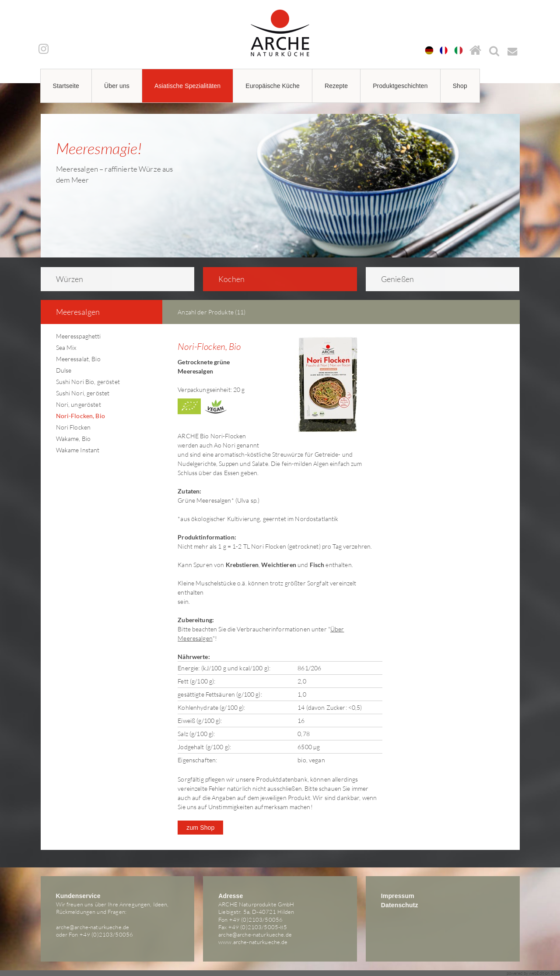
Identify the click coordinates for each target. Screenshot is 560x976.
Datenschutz (400, 905)
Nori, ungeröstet (79, 404)
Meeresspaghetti (79, 336)
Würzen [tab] (64, 279)
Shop (460, 86)
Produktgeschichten (400, 86)
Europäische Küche (273, 86)
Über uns (117, 86)
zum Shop (200, 828)
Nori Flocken (73, 427)
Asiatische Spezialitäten (187, 86)
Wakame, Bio (73, 439)
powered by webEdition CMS (534, 973)
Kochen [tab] (226, 279)
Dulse (64, 370)
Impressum (398, 896)
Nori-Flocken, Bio (80, 416)
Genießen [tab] (392, 279)
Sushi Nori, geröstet (83, 393)
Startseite (66, 86)
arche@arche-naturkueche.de (93, 927)
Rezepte (336, 86)
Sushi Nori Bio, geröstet (88, 382)
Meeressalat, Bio (78, 359)
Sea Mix (66, 347)
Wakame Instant (78, 450)
